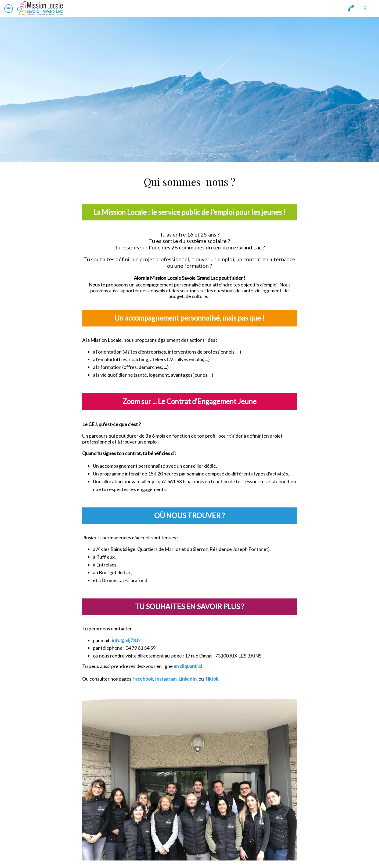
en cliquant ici (188, 666)
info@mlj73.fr (126, 640)
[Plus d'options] (365, 9)
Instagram (166, 679)
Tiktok (212, 679)
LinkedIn (187, 679)
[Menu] (9, 9)
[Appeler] (351, 9)
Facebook (143, 679)
